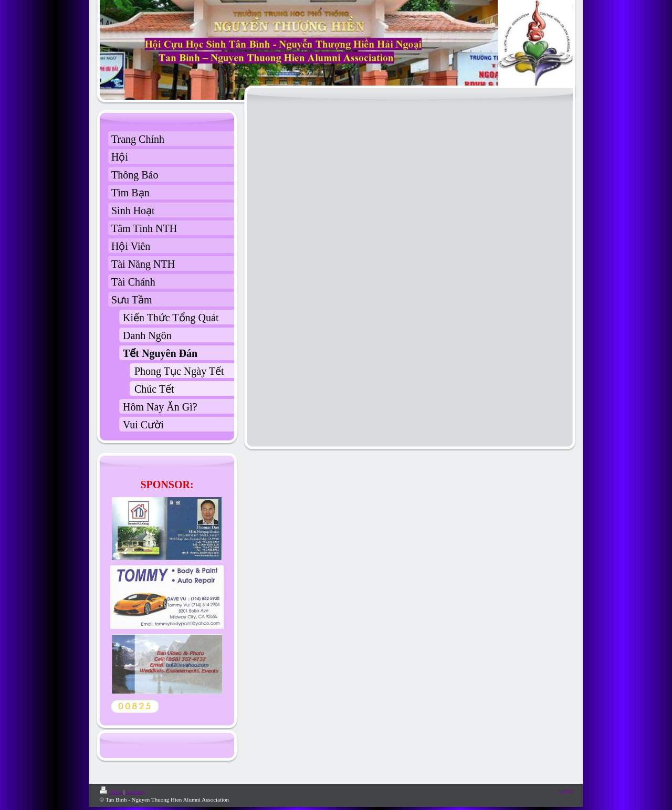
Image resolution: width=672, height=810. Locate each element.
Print (112, 792)
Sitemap (135, 792)
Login (565, 790)
